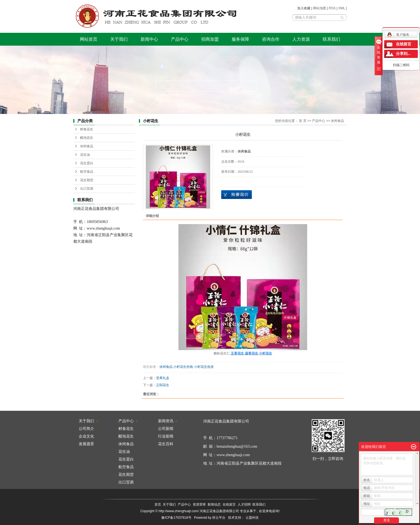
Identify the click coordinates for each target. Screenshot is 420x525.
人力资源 (301, 39)
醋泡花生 (87, 138)
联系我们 (331, 39)
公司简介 (86, 429)
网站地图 (320, 8)
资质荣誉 (199, 505)
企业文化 (86, 436)
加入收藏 (304, 8)
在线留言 (229, 505)
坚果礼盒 (163, 378)
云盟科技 (252, 518)
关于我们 (119, 39)
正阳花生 (163, 385)
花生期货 (87, 180)
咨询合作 (271, 39)
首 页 (303, 121)
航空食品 (87, 172)
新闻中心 (149, 39)
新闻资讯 (168, 421)
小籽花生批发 (204, 367)
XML (342, 8)
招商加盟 (210, 39)
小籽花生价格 (183, 367)
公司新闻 (166, 429)
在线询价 (237, 195)
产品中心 (180, 39)
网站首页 (89, 39)
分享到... (403, 54)
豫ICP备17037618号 (176, 518)
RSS (332, 8)
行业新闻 (166, 436)
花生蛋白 (87, 163)
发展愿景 (86, 444)
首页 (158, 505)
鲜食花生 (87, 129)
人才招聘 (244, 505)
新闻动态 (214, 505)
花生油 (85, 155)
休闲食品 (87, 146)
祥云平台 (219, 518)
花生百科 (166, 444)
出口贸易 (87, 189)
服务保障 (240, 39)
